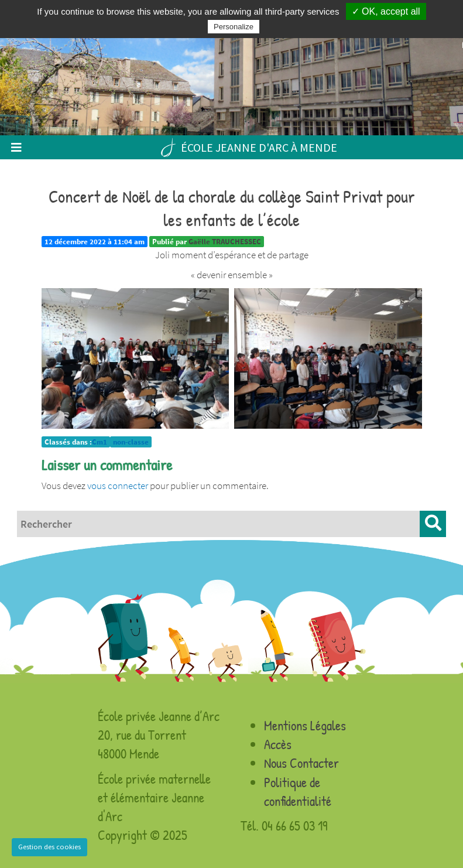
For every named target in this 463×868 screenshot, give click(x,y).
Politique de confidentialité (298, 792)
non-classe (131, 442)
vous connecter (118, 486)
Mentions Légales (305, 725)
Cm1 (100, 442)
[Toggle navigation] (16, 147)
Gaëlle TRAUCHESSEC (225, 241)
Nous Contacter (301, 763)
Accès (278, 744)
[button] (433, 524)
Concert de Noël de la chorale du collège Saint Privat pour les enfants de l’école (232, 208)
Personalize (234, 27)
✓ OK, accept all (386, 11)
